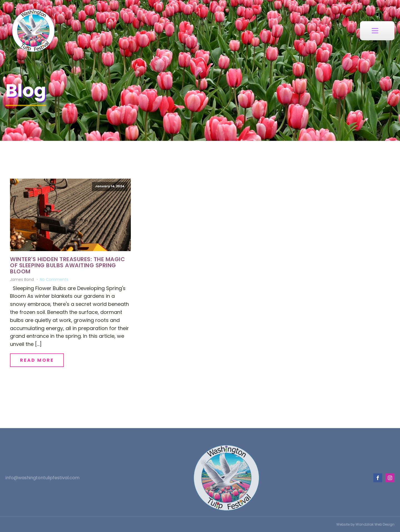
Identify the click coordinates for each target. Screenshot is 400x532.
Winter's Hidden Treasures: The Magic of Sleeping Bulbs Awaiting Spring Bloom (67, 265)
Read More (37, 360)
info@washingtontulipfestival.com (42, 478)
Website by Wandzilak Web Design (365, 524)
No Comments (54, 279)
